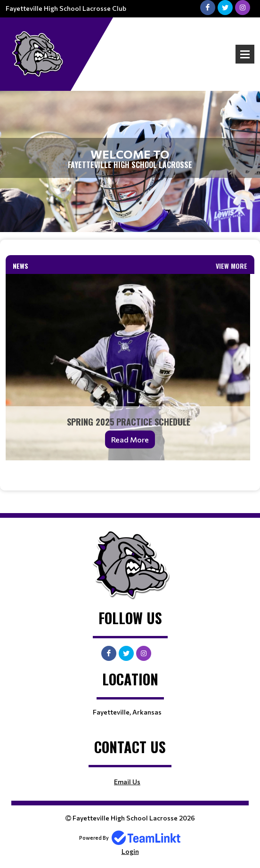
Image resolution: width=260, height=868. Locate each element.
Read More (130, 439)
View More (232, 266)
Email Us (127, 782)
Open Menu (245, 54)
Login (130, 851)
